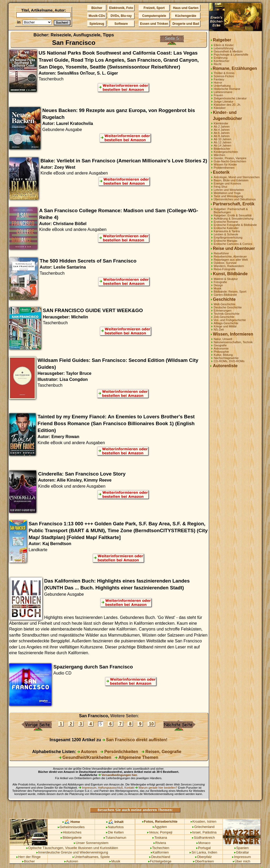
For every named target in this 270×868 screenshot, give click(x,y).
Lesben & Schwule (226, 234)
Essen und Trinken (154, 24)
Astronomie (221, 348)
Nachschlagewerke (226, 358)
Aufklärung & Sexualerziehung (234, 219)
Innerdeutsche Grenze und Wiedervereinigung (72, 852)
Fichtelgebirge (160, 861)
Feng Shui (221, 187)
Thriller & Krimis (224, 73)
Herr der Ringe (28, 857)
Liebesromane (223, 92)
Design (218, 285)
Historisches (71, 832)
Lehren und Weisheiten (229, 190)
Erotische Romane (226, 222)
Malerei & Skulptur (226, 279)
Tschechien (160, 848)
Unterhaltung (222, 86)
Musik (218, 288)
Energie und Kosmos (228, 183)
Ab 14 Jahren (223, 146)
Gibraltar (242, 852)
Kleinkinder (221, 123)
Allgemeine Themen (136, 757)
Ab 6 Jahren (222, 133)
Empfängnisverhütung (228, 237)
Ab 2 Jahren (222, 127)
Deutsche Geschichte (228, 307)
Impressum (241, 857)
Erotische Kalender (226, 228)
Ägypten (160, 827)
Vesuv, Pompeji (160, 832)
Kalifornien (160, 852)
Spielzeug (97, 24)
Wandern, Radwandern (229, 266)
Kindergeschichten (226, 152)
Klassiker (220, 108)
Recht (218, 64)
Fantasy (219, 79)
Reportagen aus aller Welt (231, 260)
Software (121, 24)
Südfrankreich (203, 838)
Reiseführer (221, 253)
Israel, (196, 832)
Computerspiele (154, 16)
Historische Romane (227, 89)
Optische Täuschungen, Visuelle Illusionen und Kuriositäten (72, 848)
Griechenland (203, 827)
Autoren (87, 752)
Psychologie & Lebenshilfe (231, 55)
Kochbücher (222, 61)
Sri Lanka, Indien (203, 852)
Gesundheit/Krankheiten (85, 757)
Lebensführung (224, 48)
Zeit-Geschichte (224, 317)
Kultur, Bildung (223, 355)
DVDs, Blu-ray (121, 16)
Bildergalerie (71, 838)
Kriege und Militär (225, 326)
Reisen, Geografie (161, 752)
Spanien (242, 848)
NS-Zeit (219, 329)
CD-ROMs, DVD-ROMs (229, 361)
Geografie (220, 345)
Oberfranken (203, 861)
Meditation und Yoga (227, 193)
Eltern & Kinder (224, 45)
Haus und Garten (186, 8)
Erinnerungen (223, 311)
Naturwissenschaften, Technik (233, 342)
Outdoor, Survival (225, 263)
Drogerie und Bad (186, 24)
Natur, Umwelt (223, 339)
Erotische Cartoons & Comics (233, 244)
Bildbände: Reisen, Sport (230, 292)
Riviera (160, 843)
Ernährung (221, 58)
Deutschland (160, 857)
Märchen (220, 155)
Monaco (203, 843)
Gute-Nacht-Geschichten (230, 161)
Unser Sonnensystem (91, 843)
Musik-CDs (97, 16)
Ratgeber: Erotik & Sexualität (233, 215)
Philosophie (221, 352)
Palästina (209, 832)
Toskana (160, 838)
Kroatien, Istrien (204, 821)
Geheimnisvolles (71, 827)
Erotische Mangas (226, 241)
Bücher (97, 8)
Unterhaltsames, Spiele (91, 857)
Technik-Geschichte (227, 314)
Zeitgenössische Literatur (230, 98)
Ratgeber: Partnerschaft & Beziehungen (231, 211)
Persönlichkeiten (119, 752)
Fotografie (220, 282)
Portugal (203, 848)
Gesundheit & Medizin (228, 51)
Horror (218, 83)
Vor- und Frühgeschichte (230, 320)
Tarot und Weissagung (228, 196)
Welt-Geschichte (225, 304)
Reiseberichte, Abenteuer (230, 256)
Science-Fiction (224, 76)
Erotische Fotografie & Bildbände (235, 225)
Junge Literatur (224, 101)
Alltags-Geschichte (226, 323)
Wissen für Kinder (225, 164)
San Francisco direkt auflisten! (135, 740)
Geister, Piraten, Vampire (230, 158)
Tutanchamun (115, 838)
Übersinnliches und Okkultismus (235, 199)
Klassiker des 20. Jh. (227, 105)
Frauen (218, 95)
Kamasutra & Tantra (227, 231)
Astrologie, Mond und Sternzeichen (237, 177)
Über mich (242, 861)
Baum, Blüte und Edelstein (231, 180)
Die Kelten (115, 832)
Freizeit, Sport (154, 8)
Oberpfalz (203, 857)
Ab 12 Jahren (223, 142)
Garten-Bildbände (225, 295)
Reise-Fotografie (225, 269)
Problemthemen (224, 168)
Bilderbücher (222, 149)
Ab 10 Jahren (223, 139)
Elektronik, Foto (121, 8)
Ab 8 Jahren (222, 136)
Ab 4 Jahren (222, 130)
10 (151, 724)
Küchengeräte (186, 16)
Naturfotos (115, 827)
